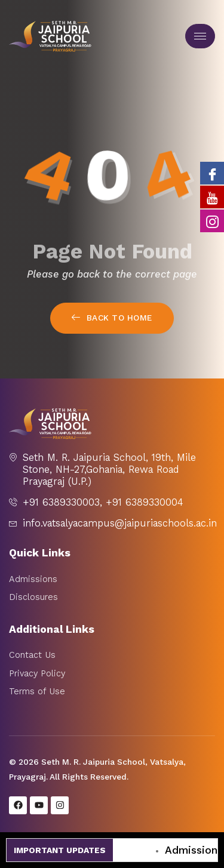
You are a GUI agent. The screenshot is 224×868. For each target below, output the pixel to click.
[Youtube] (212, 197)
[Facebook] (212, 173)
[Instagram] (212, 221)
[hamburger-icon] (200, 36)
